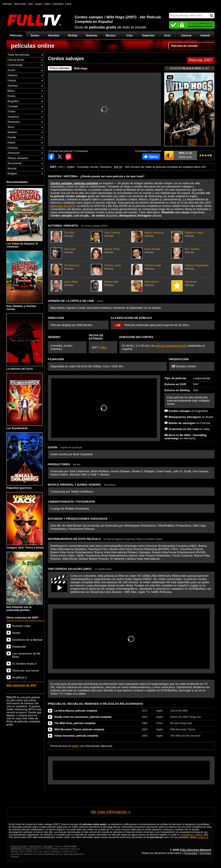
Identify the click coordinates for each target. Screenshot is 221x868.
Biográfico (13, 101)
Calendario (58, 4)
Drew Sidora (151, 283)
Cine (130, 35)
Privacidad (190, 853)
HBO (103, 347)
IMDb (75, 746)
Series (35, 35)
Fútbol (47, 4)
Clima (68, 4)
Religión (12, 174)
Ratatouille (19, 647)
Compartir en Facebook (51, 157)
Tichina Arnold (151, 267)
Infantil (205, 35)
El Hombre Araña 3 (24, 664)
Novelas (54, 35)
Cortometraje (15, 65)
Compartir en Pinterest (68, 157)
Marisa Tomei (110, 251)
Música (111, 35)
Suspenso (13, 117)
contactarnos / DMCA (191, 835)
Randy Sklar (110, 283)
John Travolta (110, 234)
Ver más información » (110, 812)
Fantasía (13, 148)
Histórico (13, 75)
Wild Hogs (81, 68)
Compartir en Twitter (60, 157)
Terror (11, 127)
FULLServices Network (196, 850)
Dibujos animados (18, 158)
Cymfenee (191, 283)
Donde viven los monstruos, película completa (83, 717)
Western (12, 132)
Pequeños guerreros (24, 461)
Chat (30, 4)
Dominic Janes (110, 267)
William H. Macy (191, 234)
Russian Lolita (21, 626)
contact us (203, 837)
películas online (33, 46)
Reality (73, 35)
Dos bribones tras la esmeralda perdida (24, 582)
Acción (11, 70)
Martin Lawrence (151, 234)
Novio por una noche (26, 671)
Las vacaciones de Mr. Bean (27, 655)
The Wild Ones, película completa (75, 723)
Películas (16, 35)
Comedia (13, 106)
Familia (12, 137)
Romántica (14, 122)
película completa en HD (170, 346)
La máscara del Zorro (24, 342)
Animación (14, 153)
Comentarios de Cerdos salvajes (151, 157)
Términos (205, 853)
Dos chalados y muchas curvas (24, 281)
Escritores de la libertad (27, 640)
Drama (11, 96)
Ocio (167, 35)
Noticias (92, 35)
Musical (12, 168)
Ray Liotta (70, 251)
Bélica (11, 91)
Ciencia (186, 35)
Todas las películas (18, 55)
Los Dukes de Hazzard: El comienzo (24, 218)
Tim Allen (70, 234)
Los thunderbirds (24, 401)
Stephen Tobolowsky (191, 267)
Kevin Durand (151, 251)
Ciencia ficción (16, 60)
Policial (12, 81)
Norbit (16, 633)
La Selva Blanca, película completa (76, 711)
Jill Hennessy (70, 267)
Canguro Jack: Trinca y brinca (25, 521)
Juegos (38, 4)
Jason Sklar (70, 283)
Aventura (13, 86)
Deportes (148, 35)
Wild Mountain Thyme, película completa (79, 729)
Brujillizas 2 (20, 677)
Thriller (12, 112)
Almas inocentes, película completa (76, 736)
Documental (14, 163)
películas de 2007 (63, 206)
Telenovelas (20, 4)
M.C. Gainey (191, 251)
